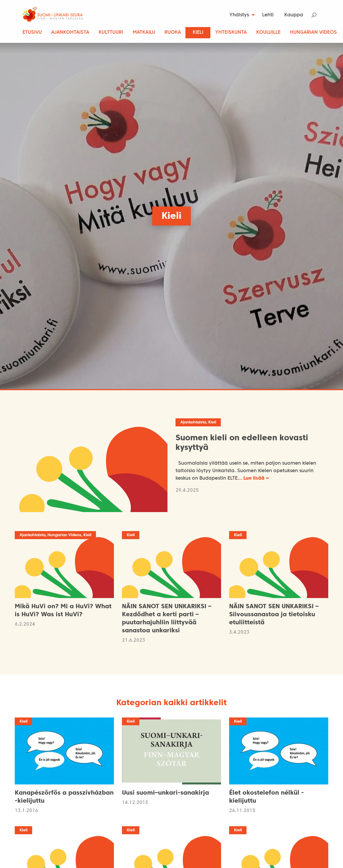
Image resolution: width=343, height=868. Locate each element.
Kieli (198, 33)
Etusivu (32, 33)
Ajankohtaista (70, 33)
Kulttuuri (111, 33)
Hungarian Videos (313, 33)
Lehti (268, 15)
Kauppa (294, 15)
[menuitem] (241, 15)
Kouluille (268, 33)
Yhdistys (239, 15)
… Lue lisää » (253, 478)
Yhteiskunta (231, 33)
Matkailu (144, 33)
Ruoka (173, 33)
